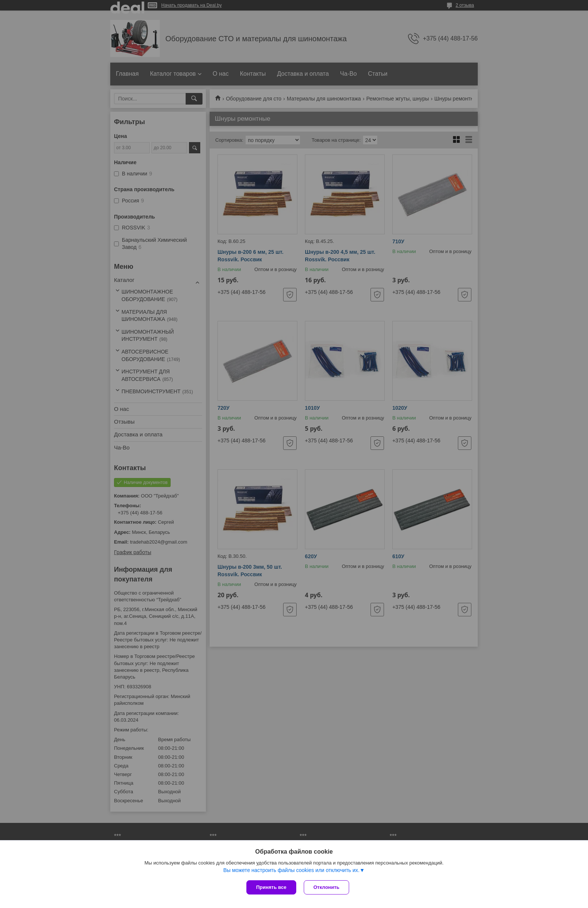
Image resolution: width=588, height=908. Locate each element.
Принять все (271, 887)
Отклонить (326, 887)
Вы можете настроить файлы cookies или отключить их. (291, 870)
